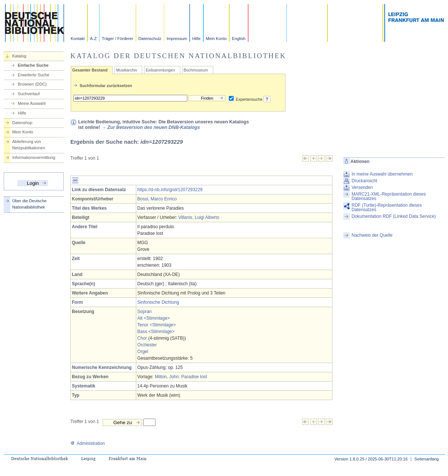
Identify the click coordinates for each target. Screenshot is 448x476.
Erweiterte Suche (34, 75)
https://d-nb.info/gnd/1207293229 (170, 190)
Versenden (362, 187)
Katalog (19, 56)
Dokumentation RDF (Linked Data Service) (394, 216)
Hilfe (196, 39)
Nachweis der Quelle (372, 235)
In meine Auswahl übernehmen (382, 174)
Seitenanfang (427, 459)
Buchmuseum (196, 70)
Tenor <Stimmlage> (157, 325)
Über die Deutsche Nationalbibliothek (29, 204)
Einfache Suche (33, 65)
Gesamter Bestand (90, 70)
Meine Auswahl (32, 103)
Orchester (147, 345)
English (239, 39)
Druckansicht (365, 181)
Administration (88, 443)
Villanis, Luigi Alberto (199, 217)
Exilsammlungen (160, 70)
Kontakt (78, 39)
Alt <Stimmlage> (154, 318)
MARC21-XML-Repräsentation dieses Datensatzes (389, 196)
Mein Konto (216, 39)
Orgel (143, 352)
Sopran (145, 312)
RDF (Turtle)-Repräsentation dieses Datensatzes (387, 207)
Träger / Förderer (118, 39)
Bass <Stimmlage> (156, 332)
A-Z (93, 39)
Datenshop (22, 123)
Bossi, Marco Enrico (157, 199)
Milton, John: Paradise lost (181, 377)
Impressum (177, 39)
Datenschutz (150, 39)
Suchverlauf (29, 94)
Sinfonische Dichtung (158, 302)
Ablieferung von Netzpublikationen (29, 145)
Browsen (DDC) (32, 84)
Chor (142, 338)
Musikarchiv (126, 70)
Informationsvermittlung (34, 157)
